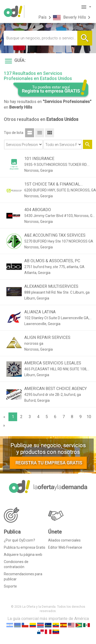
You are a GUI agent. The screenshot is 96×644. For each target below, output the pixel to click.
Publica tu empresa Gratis (25, 547)
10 (89, 417)
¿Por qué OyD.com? (19, 540)
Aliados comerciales (64, 540)
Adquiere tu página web (23, 555)
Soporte (10, 586)
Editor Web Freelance (65, 547)
